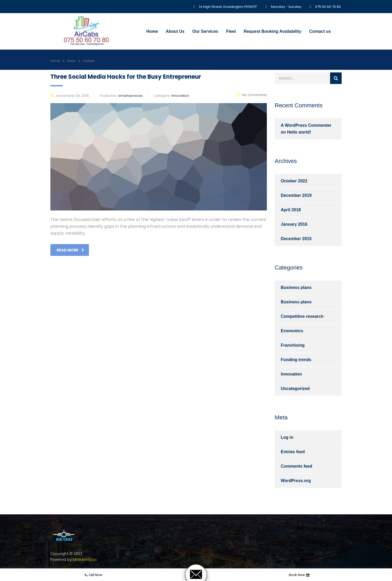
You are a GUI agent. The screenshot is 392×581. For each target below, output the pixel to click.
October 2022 (294, 181)
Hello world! (299, 132)
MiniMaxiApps (85, 559)
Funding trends (296, 360)
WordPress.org (296, 481)
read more (70, 250)
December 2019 (296, 195)
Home (152, 31)
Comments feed (296, 466)
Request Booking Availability (272, 31)
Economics (292, 331)
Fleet (231, 31)
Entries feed (293, 452)
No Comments (251, 95)
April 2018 (291, 210)
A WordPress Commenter (306, 125)
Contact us (320, 31)
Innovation (291, 374)
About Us (175, 31)
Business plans (296, 287)
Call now (93, 575)
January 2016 (294, 224)
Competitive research (302, 316)
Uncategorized (295, 389)
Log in (287, 437)
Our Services (205, 31)
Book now (299, 575)
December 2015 (296, 239)
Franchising (293, 345)
